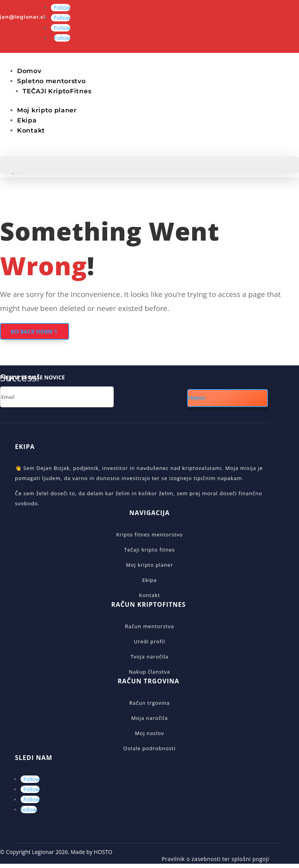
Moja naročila (150, 718)
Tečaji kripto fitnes (150, 550)
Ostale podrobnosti (150, 748)
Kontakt (31, 130)
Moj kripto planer (47, 110)
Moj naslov (149, 733)
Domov (29, 71)
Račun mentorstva (149, 626)
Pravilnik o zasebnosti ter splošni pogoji (215, 859)
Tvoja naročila (149, 657)
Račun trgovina (150, 703)
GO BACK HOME (32, 331)
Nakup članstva (149, 672)
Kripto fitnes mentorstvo (149, 534)
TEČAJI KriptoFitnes (57, 91)
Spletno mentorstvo (51, 81)
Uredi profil (150, 641)
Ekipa (27, 120)
